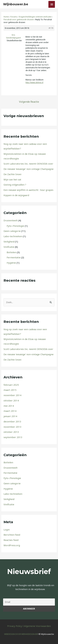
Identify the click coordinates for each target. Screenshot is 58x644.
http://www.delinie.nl (34, 83)
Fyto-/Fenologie (15, 226)
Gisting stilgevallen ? (15, 185)
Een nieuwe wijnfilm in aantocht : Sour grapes (28, 190)
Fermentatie (14, 257)
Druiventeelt (11, 220)
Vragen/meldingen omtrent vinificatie (35, 17)
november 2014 (12, 395)
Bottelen (11, 252)
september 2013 (13, 437)
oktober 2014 (11, 400)
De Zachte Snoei (12, 174)
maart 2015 (10, 390)
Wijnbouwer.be (16, 4)
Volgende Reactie (29, 102)
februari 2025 (11, 385)
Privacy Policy (15, 626)
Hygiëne (11, 263)
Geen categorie (12, 231)
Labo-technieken (13, 236)
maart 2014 (10, 411)
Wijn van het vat (12, 179)
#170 (51, 28)
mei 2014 (9, 406)
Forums (14, 17)
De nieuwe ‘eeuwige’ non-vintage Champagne (29, 169)
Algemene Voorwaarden (37, 626)
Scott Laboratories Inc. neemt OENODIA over (28, 164)
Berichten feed (12, 535)
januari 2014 (10, 416)
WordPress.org (12, 545)
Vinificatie (9, 247)
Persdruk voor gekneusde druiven (19, 20)
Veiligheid (9, 242)
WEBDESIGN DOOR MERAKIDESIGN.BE (21, 634)
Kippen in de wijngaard (16, 195)
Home (6, 17)
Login (7, 530)
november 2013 (12, 427)
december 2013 (12, 421)
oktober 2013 (11, 432)
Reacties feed (11, 540)
